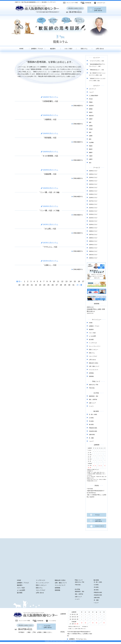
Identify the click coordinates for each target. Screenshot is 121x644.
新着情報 (91, 376)
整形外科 (91, 116)
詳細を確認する (77, 106)
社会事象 (91, 142)
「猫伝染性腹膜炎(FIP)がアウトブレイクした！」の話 (97, 65)
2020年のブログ (93, 191)
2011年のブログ (93, 221)
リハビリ (91, 406)
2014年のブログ (93, 211)
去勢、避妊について (61, 583)
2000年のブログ (93, 258)
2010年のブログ (93, 225)
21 (32, 285)
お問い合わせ (100, 49)
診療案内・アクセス (37, 49)
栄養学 (91, 119)
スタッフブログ (93, 356)
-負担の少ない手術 (79, 582)
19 (23, 285)
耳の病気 (91, 421)
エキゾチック (92, 89)
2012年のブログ (93, 218)
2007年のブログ (93, 235)
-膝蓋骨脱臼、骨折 (79, 592)
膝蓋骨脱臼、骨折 (94, 396)
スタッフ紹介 (68, 49)
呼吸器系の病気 (93, 428)
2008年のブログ (93, 231)
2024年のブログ (93, 178)
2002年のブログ (93, 251)
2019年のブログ (93, 194)
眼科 (90, 139)
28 (61, 285)
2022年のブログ (93, 184)
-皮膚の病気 (97, 598)
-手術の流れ (78, 585)
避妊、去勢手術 (93, 399)
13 (66, 281)
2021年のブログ (93, 188)
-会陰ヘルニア (78, 597)
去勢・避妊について (94, 366)
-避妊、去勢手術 (79, 594)
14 (71, 281)
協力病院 (91, 340)
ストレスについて (94, 370)
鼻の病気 (91, 425)
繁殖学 (91, 149)
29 (65, 285)
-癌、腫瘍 (96, 600)
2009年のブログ (93, 228)
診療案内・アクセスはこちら (78, 639)
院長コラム (84, 49)
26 (53, 285)
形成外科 (91, 106)
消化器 (91, 129)
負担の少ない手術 (94, 385)
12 (62, 281)
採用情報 (91, 373)
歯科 (90, 122)
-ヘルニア (96, 603)
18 (19, 285)
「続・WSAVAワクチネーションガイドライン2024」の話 (97, 74)
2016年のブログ (93, 204)
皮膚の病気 (92, 435)
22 (36, 285)
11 (58, 281)
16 (79, 281)
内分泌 (91, 99)
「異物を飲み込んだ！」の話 (96, 70)
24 (44, 285)
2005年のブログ (93, 241)
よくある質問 (92, 336)
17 (83, 281)
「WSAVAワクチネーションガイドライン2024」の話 (97, 80)
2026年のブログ (93, 171)
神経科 (91, 146)
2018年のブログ (93, 198)
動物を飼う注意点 (94, 363)
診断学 (91, 159)
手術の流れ (92, 388)
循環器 (91, 109)
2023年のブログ (93, 181)
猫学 (90, 132)
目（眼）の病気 (93, 414)
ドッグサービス (93, 343)
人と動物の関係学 (94, 96)
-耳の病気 (96, 587)
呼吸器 (91, 102)
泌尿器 (91, 126)
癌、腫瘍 (91, 438)
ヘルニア (91, 92)
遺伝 (90, 163)
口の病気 (91, 418)
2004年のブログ (93, 245)
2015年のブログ (93, 208)
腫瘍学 (91, 153)
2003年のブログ (93, 248)
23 (40, 285)
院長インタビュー (94, 350)
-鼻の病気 (96, 590)
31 (73, 285)
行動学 (91, 156)
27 (57, 285)
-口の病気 (96, 585)
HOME (21, 49)
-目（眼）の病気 (98, 582)
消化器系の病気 (93, 431)
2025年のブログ (93, 174)
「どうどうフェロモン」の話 (96, 61)
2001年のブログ (93, 255)
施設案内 (53, 49)
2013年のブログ (93, 214)
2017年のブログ (93, 201)
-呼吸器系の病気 (98, 592)
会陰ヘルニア (92, 403)
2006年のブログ (93, 238)
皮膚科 (91, 136)
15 (75, 281)
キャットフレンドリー (95, 346)
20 (28, 285)
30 (69, 285)
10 (54, 281)
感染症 (91, 112)
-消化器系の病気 (98, 595)
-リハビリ (77, 599)
